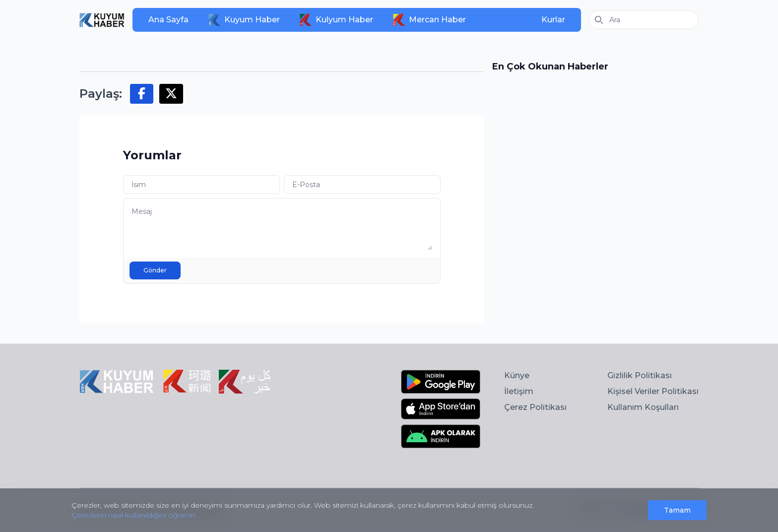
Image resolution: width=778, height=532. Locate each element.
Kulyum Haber (336, 20)
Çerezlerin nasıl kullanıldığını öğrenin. (134, 515)
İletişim (519, 391)
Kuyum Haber (244, 20)
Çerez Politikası (535, 407)
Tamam (677, 510)
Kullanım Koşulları (643, 407)
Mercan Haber (429, 20)
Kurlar (553, 20)
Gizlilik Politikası (640, 375)
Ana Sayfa (168, 20)
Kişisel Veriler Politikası (653, 391)
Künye (517, 375)
